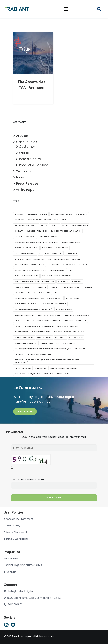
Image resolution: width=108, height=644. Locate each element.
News (20, 177)
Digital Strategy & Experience (56, 276)
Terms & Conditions (16, 539)
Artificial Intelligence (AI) (75, 225)
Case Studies (27, 142)
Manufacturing (64, 309)
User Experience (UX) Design (63, 368)
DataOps (83, 265)
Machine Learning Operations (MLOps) (33, 309)
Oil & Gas (19, 321)
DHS (71, 270)
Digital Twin (48, 281)
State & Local (76, 337)
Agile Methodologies (61, 214)
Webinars (24, 171)
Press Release (27, 183)
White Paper (26, 190)
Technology (69, 343)
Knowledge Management (54, 304)
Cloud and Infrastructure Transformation (37, 242)
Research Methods (41, 332)
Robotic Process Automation (69, 332)
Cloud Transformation (26, 248)
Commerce (47, 248)
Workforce (27, 153)
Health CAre (44, 293)
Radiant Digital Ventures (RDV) (23, 565)
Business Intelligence (37, 231)
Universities (40, 368)
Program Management (68, 326)
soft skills (60, 337)
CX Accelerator (53, 253)
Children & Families (48, 237)
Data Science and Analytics (62, 265)
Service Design (44, 337)
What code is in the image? (27, 480)
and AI (65, 220)
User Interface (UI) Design (27, 374)
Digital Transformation (27, 281)
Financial (87, 287)
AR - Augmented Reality (26, 225)
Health (32, 293)
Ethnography (39, 287)
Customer (27, 147)
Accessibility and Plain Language (31, 214)
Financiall (20, 293)
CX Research (71, 253)
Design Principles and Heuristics (31, 270)
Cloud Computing (71, 242)
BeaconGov (11, 558)
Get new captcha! (12, 468)
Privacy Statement (15, 532)
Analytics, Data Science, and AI (43, 220)
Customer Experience (25, 253)
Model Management (24, 315)
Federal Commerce (70, 287)
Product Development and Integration (34, 326)
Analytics (20, 220)
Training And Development (40, 354)
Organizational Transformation (44, 321)
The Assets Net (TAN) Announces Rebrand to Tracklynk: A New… (33, 85)
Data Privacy (21, 265)
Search (101, 9)
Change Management (25, 237)
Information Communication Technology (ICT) (38, 298)
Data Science (38, 265)
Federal (53, 287)
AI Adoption (81, 214)
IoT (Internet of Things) (27, 304)
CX (40, 253)
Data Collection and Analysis (30, 259)
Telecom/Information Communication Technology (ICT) (43, 349)
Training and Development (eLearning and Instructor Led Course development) (47, 361)
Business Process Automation (66, 231)
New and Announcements (76, 315)
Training (19, 354)
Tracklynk (80, 349)
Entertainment (22, 287)
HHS (56, 293)
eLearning (77, 281)
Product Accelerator (75, 321)
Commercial (62, 248)
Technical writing (50, 343)
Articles (22, 136)
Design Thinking (58, 270)
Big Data (19, 231)
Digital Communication (26, 276)
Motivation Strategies (49, 315)
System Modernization (26, 343)
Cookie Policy (12, 526)
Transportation (23, 368)
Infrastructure (30, 159)
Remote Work (21, 332)
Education (63, 281)
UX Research (63, 374)
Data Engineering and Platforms (64, 259)
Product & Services (34, 165)
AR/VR (44, 225)
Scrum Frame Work (24, 337)
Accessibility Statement (19, 519)
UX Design (48, 374)
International (73, 298)
